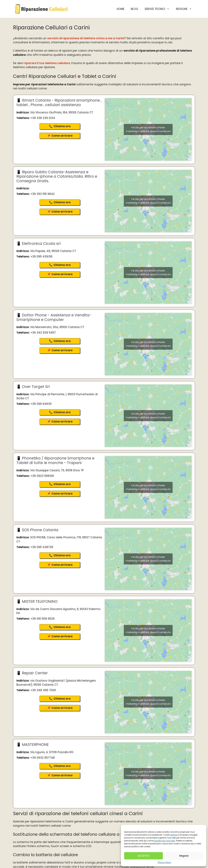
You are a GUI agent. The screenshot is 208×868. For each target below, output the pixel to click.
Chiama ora (62, 126)
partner (174, 835)
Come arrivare (62, 136)
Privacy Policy (164, 862)
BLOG (134, 9)
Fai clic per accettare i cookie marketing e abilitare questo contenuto (148, 129)
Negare (184, 856)
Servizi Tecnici (159, 9)
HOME (120, 9)
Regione (185, 9)
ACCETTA (143, 856)
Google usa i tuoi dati (164, 841)
